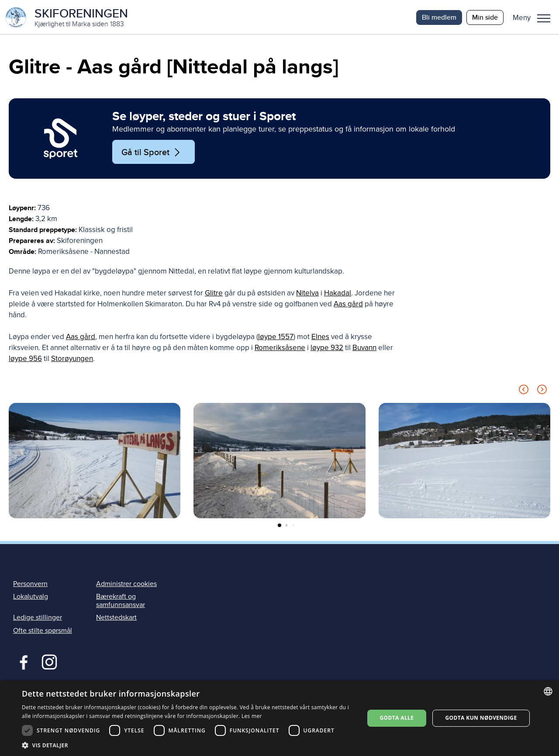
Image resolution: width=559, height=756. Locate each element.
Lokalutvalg (31, 597)
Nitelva (307, 294)
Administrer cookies (126, 585)
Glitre (214, 294)
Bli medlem (439, 17)
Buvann (364, 349)
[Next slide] (542, 392)
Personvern (30, 585)
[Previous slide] (524, 392)
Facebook (22, 662)
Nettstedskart (116, 619)
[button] (535, 17)
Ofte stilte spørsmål (43, 631)
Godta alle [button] (397, 718)
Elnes (320, 338)
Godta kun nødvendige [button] (481, 718)
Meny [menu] (544, 18)
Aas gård (348, 305)
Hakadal (338, 294)
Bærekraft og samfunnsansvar (121, 602)
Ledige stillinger (38, 619)
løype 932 (327, 349)
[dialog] (279, 718)
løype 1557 (276, 338)
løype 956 (25, 360)
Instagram (49, 662)
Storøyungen (72, 360)
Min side (485, 17)
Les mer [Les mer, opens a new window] (252, 716)
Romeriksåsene (280, 349)
